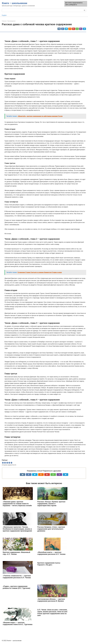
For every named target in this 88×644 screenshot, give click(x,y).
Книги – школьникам (15, 3)
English (4, 15)
